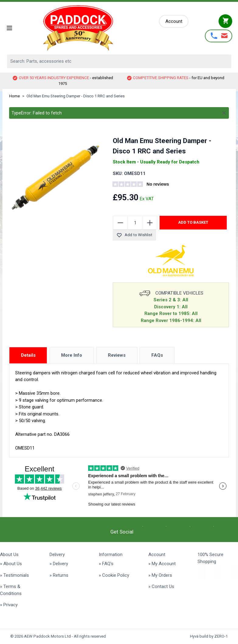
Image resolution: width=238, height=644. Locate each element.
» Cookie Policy (114, 575)
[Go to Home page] (86, 28)
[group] (150, 185)
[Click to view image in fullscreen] (55, 177)
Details (28, 355)
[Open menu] (9, 28)
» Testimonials (14, 575)
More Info (72, 355)
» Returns (59, 575)
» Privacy (9, 605)
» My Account (162, 564)
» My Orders (160, 575)
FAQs (157, 355)
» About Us (11, 564)
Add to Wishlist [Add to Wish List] (134, 235)
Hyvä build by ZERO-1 (209, 636)
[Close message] (224, 113)
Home (14, 96)
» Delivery (59, 564)
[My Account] (174, 21)
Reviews (117, 355)
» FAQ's (106, 564)
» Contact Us (161, 586)
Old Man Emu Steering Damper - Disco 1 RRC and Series (76, 96)
